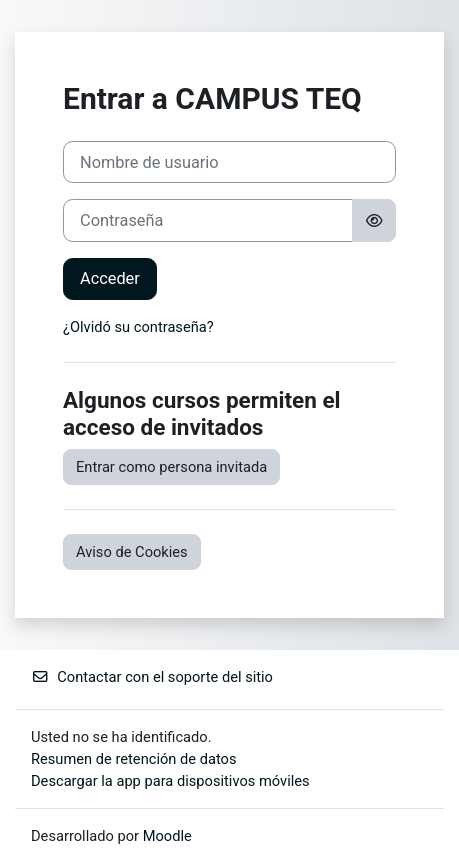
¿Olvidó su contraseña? (138, 327)
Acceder (110, 278)
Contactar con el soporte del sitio (152, 677)
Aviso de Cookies (132, 552)
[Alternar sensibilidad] (374, 220)
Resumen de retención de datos (134, 759)
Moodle (167, 836)
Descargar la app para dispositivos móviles (170, 781)
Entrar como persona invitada (171, 467)
